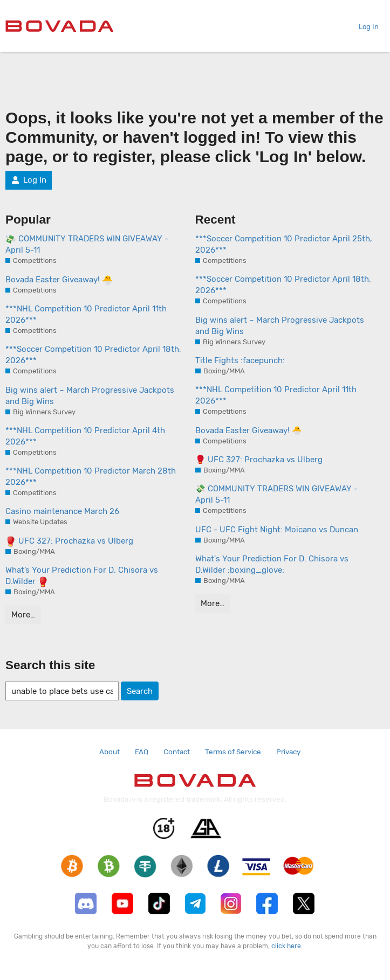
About (110, 752)
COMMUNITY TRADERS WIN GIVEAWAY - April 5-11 (87, 244)
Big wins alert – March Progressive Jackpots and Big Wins (90, 396)
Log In (364, 27)
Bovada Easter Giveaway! (59, 280)
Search (140, 691)
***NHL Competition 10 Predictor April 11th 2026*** (86, 314)
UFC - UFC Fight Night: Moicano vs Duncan (277, 530)
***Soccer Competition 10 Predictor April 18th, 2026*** (93, 355)
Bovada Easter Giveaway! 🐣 (249, 430)
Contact (177, 752)
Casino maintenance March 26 (62, 511)
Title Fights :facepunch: (240, 360)
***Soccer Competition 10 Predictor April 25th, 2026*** (284, 244)
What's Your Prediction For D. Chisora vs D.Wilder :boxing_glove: (272, 564)
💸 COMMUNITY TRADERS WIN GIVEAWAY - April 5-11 (276, 494)
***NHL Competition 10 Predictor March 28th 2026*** (91, 477)
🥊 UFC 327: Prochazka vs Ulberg (259, 460)
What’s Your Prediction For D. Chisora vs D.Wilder (82, 576)
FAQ (142, 752)
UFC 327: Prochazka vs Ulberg (69, 541)
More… (23, 615)
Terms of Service (233, 752)
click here (286, 946)
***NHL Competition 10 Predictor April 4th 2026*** (85, 436)
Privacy (288, 752)
